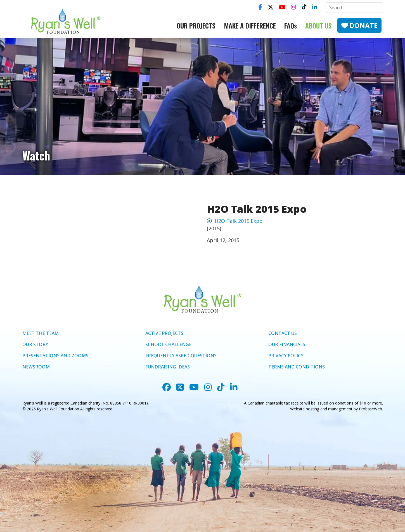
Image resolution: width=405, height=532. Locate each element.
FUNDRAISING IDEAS (168, 367)
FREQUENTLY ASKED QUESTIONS (181, 356)
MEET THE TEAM (41, 333)
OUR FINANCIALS (287, 344)
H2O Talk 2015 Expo (235, 221)
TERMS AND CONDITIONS (297, 367)
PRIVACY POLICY (286, 356)
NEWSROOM (36, 367)
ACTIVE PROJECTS (164, 333)
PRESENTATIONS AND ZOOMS (55, 356)
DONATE (359, 25)
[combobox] (354, 8)
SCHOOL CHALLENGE (168, 344)
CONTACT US (283, 333)
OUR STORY (35, 344)
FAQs (291, 25)
